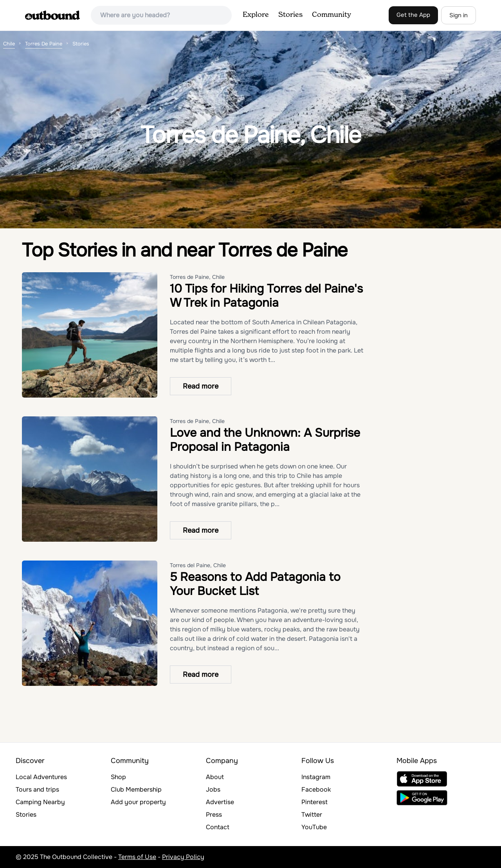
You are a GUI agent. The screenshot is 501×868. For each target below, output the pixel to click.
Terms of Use (137, 857)
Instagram (316, 777)
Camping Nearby (40, 802)
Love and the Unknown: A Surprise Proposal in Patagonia (265, 440)
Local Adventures (41, 777)
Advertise (220, 802)
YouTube (314, 827)
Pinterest (314, 802)
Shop (118, 777)
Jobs (213, 789)
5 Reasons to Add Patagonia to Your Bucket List (255, 584)
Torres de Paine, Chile (197, 277)
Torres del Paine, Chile (198, 565)
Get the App (413, 15)
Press (214, 815)
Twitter (312, 815)
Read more (201, 386)
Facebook (316, 789)
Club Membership (136, 789)
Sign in (459, 15)
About (215, 777)
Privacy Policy (183, 857)
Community (332, 15)
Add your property (138, 802)
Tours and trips (37, 789)
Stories (290, 15)
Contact (218, 827)
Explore (256, 15)
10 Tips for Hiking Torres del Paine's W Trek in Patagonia (266, 296)
